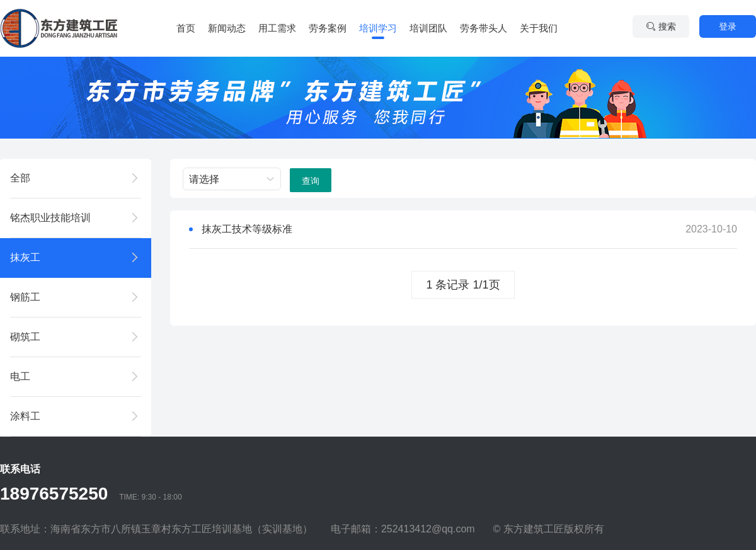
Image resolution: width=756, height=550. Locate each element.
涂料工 (25, 416)
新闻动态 (227, 28)
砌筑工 (25, 337)
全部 (20, 178)
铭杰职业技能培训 (50, 218)
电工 (20, 376)
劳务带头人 (484, 28)
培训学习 (378, 28)
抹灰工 (25, 257)
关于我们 (539, 28)
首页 (186, 28)
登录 (728, 26)
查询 (311, 181)
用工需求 (277, 28)
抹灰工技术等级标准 (247, 229)
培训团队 (428, 28)
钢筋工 (25, 297)
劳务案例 (328, 28)
